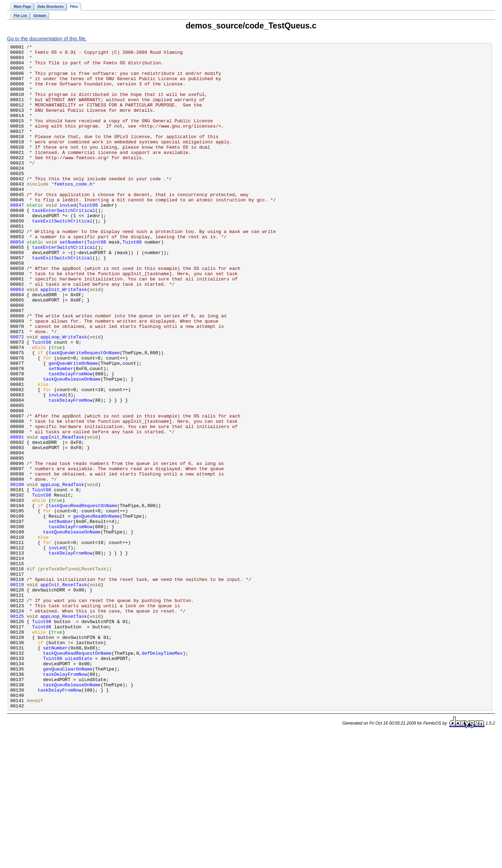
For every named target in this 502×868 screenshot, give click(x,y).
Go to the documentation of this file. (47, 39)
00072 (17, 396)
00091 (17, 516)
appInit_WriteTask (64, 339)
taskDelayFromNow (70, 440)
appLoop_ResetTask (64, 731)
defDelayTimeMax (162, 775)
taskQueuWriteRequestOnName (84, 415)
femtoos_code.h (73, 212)
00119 (17, 693)
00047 (17, 238)
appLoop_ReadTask (62, 573)
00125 (17, 731)
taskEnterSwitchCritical (63, 244)
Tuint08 (88, 238)
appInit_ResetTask (64, 693)
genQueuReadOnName (96, 611)
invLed (68, 238)
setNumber (72, 282)
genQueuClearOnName (68, 794)
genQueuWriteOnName (73, 427)
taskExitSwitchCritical (62, 257)
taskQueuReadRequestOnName (83, 598)
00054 (17, 282)
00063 (17, 339)
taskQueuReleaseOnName (72, 446)
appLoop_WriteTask (64, 396)
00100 (17, 573)
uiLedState (79, 782)
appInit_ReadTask (62, 516)
